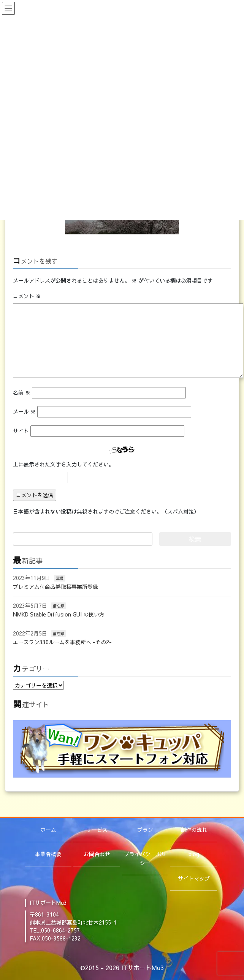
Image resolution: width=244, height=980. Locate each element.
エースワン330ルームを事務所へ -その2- (62, 642)
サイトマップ (194, 878)
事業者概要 (48, 854)
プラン (145, 830)
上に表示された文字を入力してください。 (63, 464)
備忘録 (59, 606)
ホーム (48, 830)
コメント (27, 296)
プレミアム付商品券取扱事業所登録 (55, 586)
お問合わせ (97, 854)
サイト (21, 431)
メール (24, 411)
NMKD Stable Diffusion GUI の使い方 (59, 614)
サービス (97, 830)
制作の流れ (194, 830)
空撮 (60, 578)
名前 (22, 392)
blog (194, 854)
